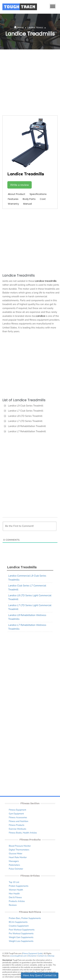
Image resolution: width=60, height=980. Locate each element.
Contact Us (42, 956)
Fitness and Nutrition (19, 821)
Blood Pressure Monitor (20, 846)
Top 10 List (14, 882)
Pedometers (14, 865)
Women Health (16, 890)
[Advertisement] (30, 82)
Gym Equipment (16, 814)
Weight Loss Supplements (21, 941)
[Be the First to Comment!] (30, 526)
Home (20, 27)
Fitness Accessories (18, 818)
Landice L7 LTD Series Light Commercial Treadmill (30, 607)
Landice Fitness (35, 27)
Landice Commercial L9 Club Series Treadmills (27, 578)
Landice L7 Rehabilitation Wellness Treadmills (27, 627)
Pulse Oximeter (16, 869)
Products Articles (17, 901)
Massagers (14, 861)
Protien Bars (15, 918)
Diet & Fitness (15, 897)
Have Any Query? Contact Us (40, 975)
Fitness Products (17, 825)
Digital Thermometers (19, 850)
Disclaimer (32, 956)
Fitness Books (15, 833)
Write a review (20, 185)
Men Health (14, 894)
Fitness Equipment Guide (32, 954)
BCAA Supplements (18, 922)
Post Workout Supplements (22, 930)
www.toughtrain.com (18, 956)
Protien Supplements (31, 918)
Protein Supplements (19, 886)
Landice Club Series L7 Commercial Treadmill (27, 588)
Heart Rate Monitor (18, 857)
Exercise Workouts (17, 829)
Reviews (13, 905)
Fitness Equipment (17, 810)
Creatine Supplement (19, 926)
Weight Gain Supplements (21, 937)
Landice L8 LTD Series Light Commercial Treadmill (30, 597)
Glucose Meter (16, 854)
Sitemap (51, 956)
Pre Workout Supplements (21, 934)
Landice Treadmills (22, 567)
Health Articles (30, 833)
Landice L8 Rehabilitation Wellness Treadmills (27, 617)
